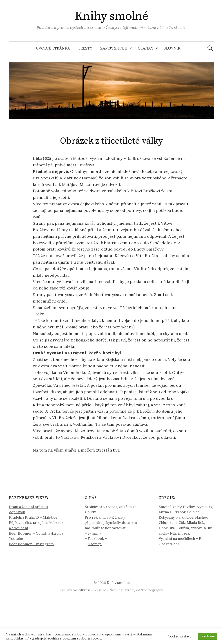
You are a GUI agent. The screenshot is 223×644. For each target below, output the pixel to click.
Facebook (96, 538)
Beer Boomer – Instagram (31, 544)
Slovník (172, 48)
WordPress (82, 590)
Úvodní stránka (53, 48)
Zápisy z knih (114, 48)
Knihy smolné (112, 16)
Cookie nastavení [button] (181, 636)
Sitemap (95, 544)
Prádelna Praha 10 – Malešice (33, 517)
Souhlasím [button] (208, 636)
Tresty (85, 48)
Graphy (129, 590)
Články (146, 48)
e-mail (93, 533)
